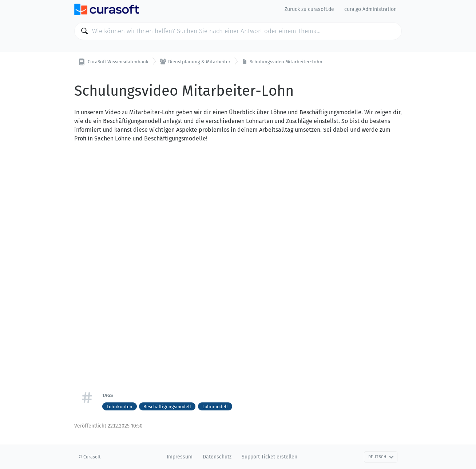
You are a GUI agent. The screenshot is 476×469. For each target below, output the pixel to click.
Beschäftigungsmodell (167, 407)
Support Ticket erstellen (269, 457)
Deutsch (381, 457)
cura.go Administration (370, 9)
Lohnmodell (215, 407)
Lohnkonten (120, 407)
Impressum (180, 457)
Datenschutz (217, 457)
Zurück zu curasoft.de (309, 9)
